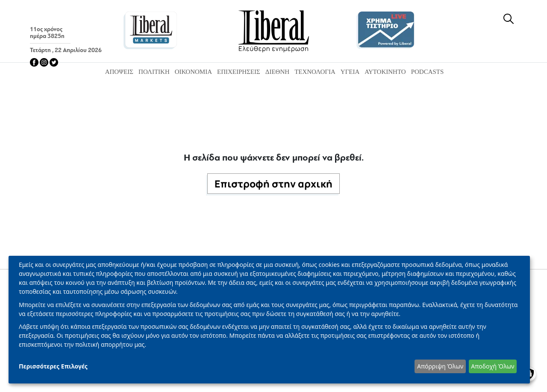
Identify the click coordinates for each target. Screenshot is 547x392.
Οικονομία (193, 72)
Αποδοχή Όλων (493, 366)
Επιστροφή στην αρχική (273, 184)
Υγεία (350, 72)
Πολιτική (154, 72)
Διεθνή (277, 72)
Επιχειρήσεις (239, 72)
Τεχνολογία (315, 72)
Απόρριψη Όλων (440, 366)
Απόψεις (119, 72)
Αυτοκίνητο (385, 72)
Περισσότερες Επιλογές (53, 366)
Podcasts (428, 72)
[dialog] (269, 320)
